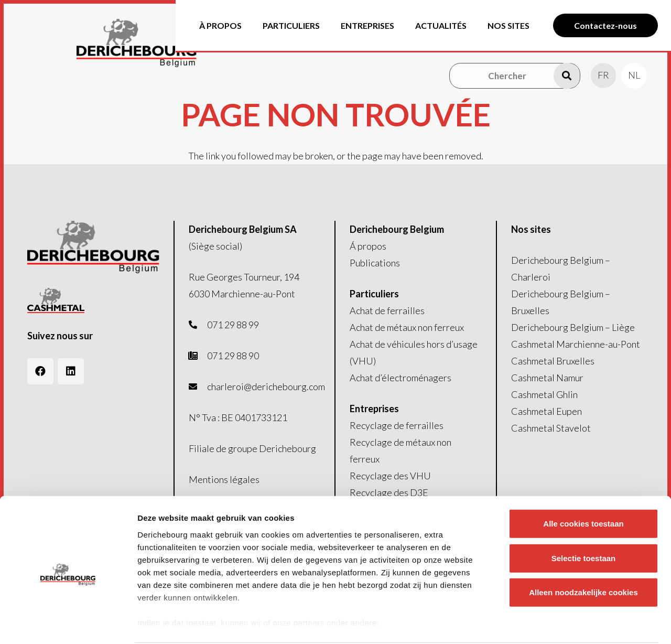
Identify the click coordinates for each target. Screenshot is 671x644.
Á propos (368, 246)
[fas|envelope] (198, 387)
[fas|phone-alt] (198, 325)
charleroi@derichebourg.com (266, 387)
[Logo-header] (155, 44)
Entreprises (374, 409)
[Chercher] (515, 76)
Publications (375, 263)
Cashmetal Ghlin (544, 394)
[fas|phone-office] (198, 356)
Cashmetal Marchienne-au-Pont (576, 344)
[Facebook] (40, 371)
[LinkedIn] (71, 371)
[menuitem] (603, 75)
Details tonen (566, 623)
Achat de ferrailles (387, 310)
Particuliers (374, 294)
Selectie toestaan (584, 518)
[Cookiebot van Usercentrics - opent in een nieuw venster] (68, 624)
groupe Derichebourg (272, 448)
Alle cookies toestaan (583, 484)
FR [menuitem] (603, 75)
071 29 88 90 (233, 356)
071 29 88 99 (233, 325)
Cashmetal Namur (547, 378)
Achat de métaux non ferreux (407, 327)
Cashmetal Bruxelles (553, 361)
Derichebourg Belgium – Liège (573, 327)
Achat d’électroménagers (401, 378)
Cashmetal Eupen (546, 411)
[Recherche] (567, 76)
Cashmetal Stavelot (551, 428)
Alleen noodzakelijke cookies (583, 552)
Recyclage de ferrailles (397, 425)
